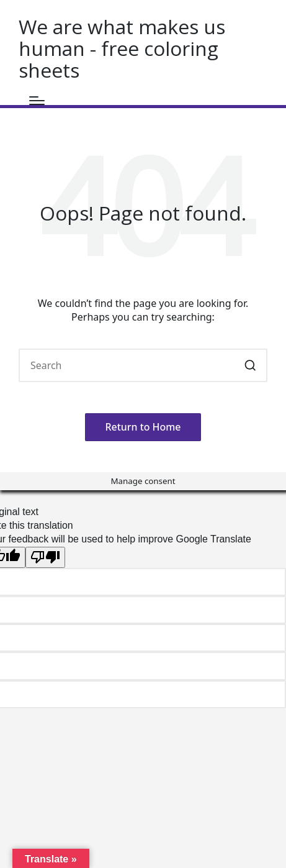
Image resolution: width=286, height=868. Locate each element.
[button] (250, 365)
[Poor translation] (45, 557)
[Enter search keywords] (143, 365)
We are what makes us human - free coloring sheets (122, 48)
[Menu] (37, 101)
